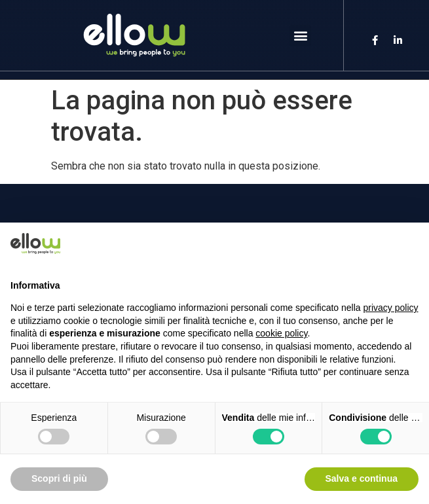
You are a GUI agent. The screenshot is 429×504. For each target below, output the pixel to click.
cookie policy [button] (281, 333)
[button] (300, 36)
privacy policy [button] (391, 308)
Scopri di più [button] (59, 478)
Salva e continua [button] (362, 478)
